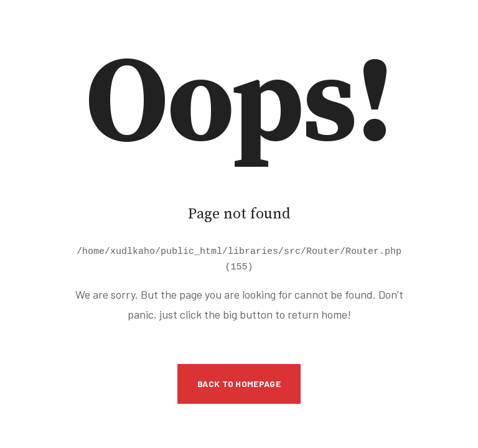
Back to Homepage (239, 382)
